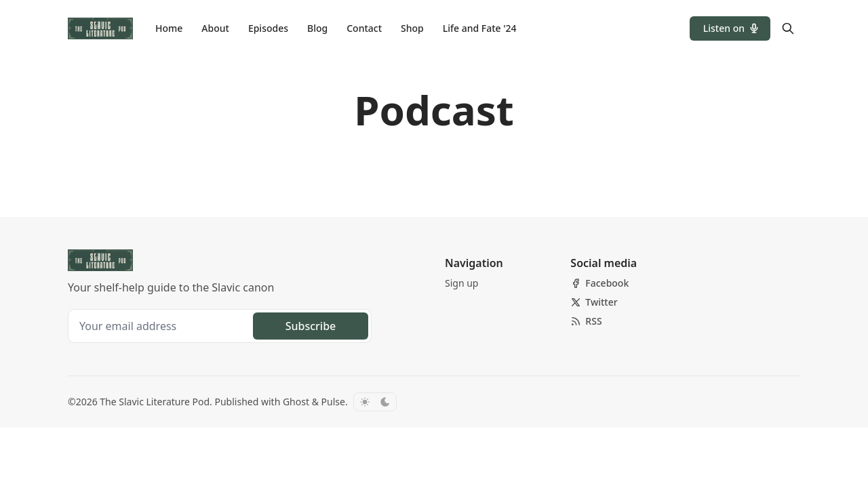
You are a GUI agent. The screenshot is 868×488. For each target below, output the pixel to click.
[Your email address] (162, 326)
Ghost (296, 402)
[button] (730, 28)
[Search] (788, 28)
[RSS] (586, 321)
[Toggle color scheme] (375, 402)
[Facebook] (599, 283)
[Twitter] (594, 302)
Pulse (333, 402)
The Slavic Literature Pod (155, 402)
